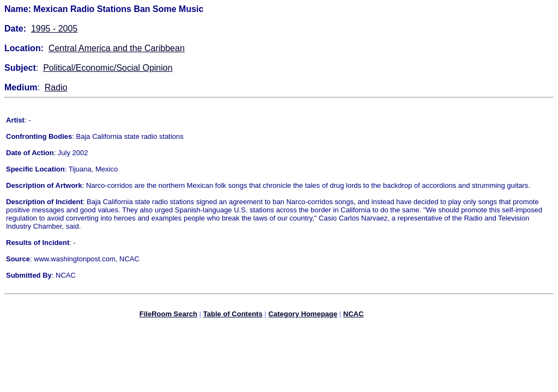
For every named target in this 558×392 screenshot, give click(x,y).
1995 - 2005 (54, 29)
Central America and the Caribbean (117, 48)
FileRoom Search (168, 316)
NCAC (354, 316)
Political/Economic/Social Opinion (108, 68)
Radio (56, 87)
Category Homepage (303, 316)
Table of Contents (233, 316)
